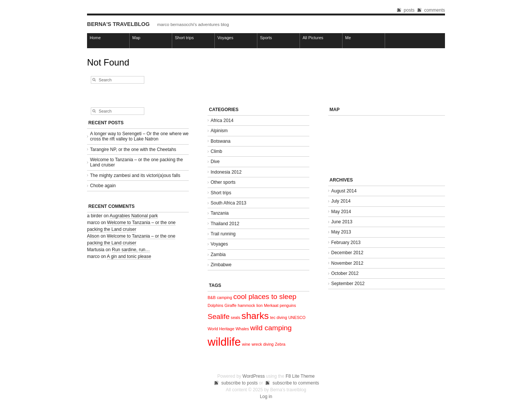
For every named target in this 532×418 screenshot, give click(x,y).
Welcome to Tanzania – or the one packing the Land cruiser (136, 162)
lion (260, 305)
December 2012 (347, 253)
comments (435, 10)
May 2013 (341, 232)
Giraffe (231, 305)
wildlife (224, 342)
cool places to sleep (265, 297)
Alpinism (219, 131)
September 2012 (348, 284)
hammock (246, 305)
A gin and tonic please (129, 256)
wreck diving (263, 344)
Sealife (219, 317)
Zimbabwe (221, 265)
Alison (93, 236)
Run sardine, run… (131, 250)
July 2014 (341, 201)
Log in (266, 397)
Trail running (223, 234)
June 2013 (342, 222)
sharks (255, 316)
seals (236, 317)
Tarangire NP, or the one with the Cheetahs (133, 150)
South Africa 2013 (229, 203)
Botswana (221, 141)
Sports (266, 38)
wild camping (271, 328)
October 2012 (345, 273)
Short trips (184, 38)
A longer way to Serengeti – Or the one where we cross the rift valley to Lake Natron (139, 136)
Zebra (280, 344)
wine (246, 344)
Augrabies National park (134, 216)
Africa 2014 (222, 121)
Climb (216, 151)
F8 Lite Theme (300, 376)
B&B (212, 297)
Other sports (223, 182)
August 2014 (344, 191)
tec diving (279, 317)
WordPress (254, 376)
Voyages (225, 38)
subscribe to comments (296, 383)
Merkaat (271, 305)
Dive (215, 162)
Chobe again (103, 186)
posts (409, 10)
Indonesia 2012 (226, 172)
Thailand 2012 (225, 224)
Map (136, 38)
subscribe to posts (239, 383)
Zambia (218, 255)
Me (348, 38)
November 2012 (347, 263)
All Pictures (313, 38)
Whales (242, 329)
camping (225, 297)
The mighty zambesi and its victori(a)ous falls (135, 175)
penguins (288, 305)
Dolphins (215, 305)
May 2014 (341, 212)
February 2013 (346, 243)
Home (95, 38)
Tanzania (220, 213)
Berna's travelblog (118, 24)
